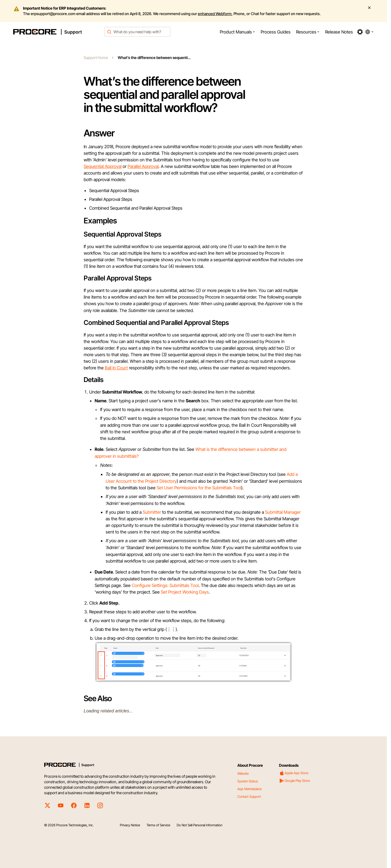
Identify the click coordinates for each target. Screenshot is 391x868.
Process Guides (276, 32)
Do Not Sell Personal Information (199, 825)
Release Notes (339, 32)
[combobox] (137, 32)
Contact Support (249, 797)
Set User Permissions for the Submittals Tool (199, 488)
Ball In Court (116, 368)
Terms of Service (158, 825)
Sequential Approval (103, 166)
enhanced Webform (215, 14)
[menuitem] (237, 32)
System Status (248, 781)
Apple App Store (294, 773)
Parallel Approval (143, 166)
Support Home (96, 57)
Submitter (152, 512)
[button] (237, 32)
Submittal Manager (283, 512)
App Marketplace (249, 789)
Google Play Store (294, 781)
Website (243, 773)
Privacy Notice (130, 825)
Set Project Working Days (185, 592)
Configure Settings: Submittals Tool (165, 585)
